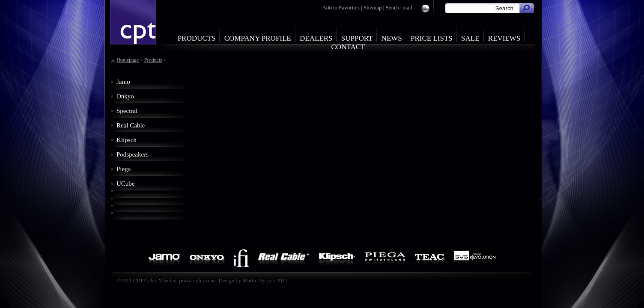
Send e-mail (399, 7)
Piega (124, 169)
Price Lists (432, 38)
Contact (348, 47)
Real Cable (131, 125)
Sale (470, 38)
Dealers (316, 38)
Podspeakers (133, 154)
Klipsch (127, 140)
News (392, 38)
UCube (126, 184)
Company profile (258, 38)
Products (197, 38)
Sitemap (373, 7)
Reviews (504, 38)
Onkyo (125, 96)
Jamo (123, 82)
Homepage (128, 60)
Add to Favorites (341, 7)
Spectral (127, 111)
